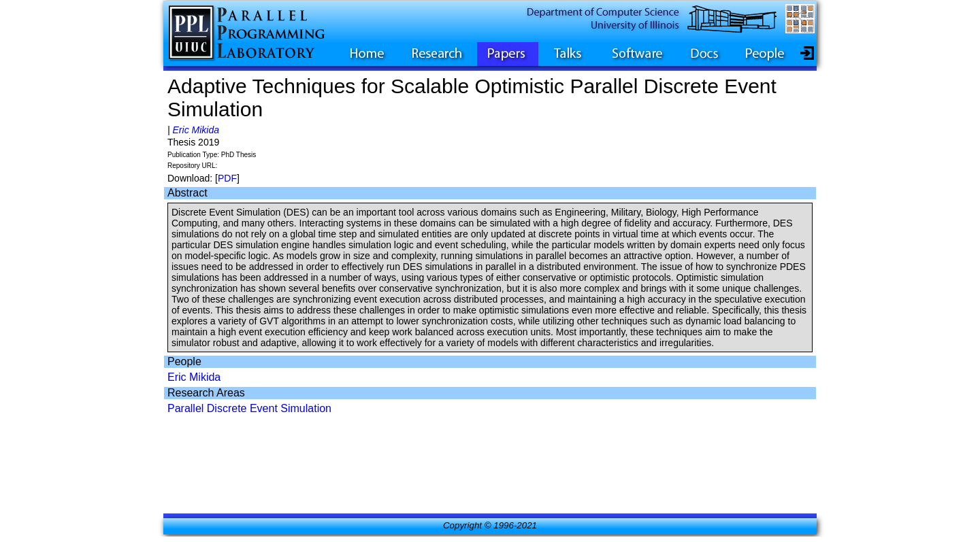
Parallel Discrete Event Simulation (249, 408)
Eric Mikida (196, 130)
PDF (227, 178)
